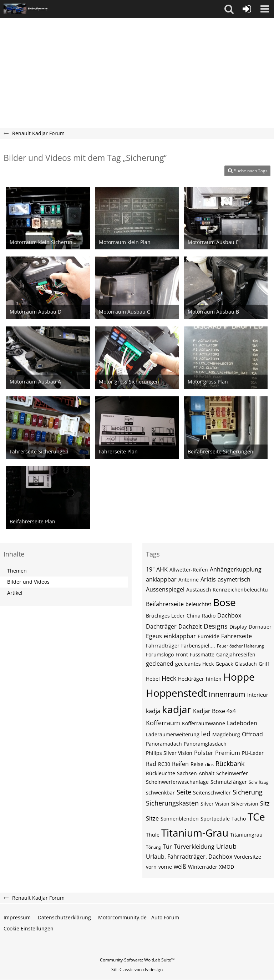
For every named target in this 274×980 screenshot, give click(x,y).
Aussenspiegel (165, 589)
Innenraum (227, 694)
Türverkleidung (194, 847)
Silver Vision (215, 804)
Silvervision (245, 804)
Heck (169, 678)
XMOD (227, 867)
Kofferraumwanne (204, 723)
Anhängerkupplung (236, 569)
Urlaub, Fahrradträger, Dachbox (189, 857)
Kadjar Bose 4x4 (214, 711)
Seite (184, 792)
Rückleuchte (161, 773)
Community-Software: (137, 960)
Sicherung (248, 792)
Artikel (15, 593)
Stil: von (137, 969)
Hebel (153, 679)
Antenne (189, 580)
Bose (224, 602)
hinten (214, 679)
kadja (153, 711)
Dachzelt (190, 626)
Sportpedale (215, 819)
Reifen (180, 764)
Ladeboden (242, 723)
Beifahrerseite (165, 604)
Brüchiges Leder (165, 616)
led (206, 734)
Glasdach (246, 664)
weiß (180, 867)
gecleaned (160, 664)
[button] (229, 9)
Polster (204, 753)
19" (150, 569)
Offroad (252, 734)
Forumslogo (160, 654)
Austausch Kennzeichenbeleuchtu (227, 590)
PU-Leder (253, 753)
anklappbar (161, 579)
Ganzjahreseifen (236, 654)
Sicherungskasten (172, 803)
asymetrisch (234, 579)
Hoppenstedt (176, 693)
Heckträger (191, 679)
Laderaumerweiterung (173, 734)
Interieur (258, 695)
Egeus (154, 636)
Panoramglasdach (205, 744)
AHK (162, 569)
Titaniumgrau (246, 835)
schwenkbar (160, 793)
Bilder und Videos (28, 582)
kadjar (177, 709)
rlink (209, 764)
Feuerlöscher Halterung (240, 646)
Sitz (265, 803)
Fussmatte (202, 654)
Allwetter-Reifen (189, 570)
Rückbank (230, 763)
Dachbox (229, 615)
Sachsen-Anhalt (196, 773)
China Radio (201, 616)
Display (238, 627)
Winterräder (203, 867)
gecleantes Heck (194, 664)
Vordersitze (248, 857)
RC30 (164, 764)
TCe (256, 817)
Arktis (208, 579)
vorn (151, 867)
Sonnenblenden (180, 819)
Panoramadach (164, 744)
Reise (197, 764)
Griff (264, 664)
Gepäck (224, 664)
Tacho (239, 819)
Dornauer (260, 627)
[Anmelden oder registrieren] (247, 9)
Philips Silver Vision (169, 753)
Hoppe (239, 677)
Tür (167, 847)
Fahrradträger (163, 646)
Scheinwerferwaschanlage (177, 782)
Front (182, 654)
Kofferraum (163, 723)
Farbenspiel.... (198, 646)
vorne (165, 867)
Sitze (152, 818)
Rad (151, 764)
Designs (216, 626)
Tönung (153, 847)
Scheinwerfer (232, 773)
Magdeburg (226, 734)
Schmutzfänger (229, 782)
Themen (17, 571)
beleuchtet (198, 604)
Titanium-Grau (195, 833)
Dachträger (161, 626)
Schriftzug (259, 782)
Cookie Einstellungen (29, 928)
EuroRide (209, 636)
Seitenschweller (212, 793)
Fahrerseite (237, 636)
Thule (153, 835)
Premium (228, 753)
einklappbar (180, 636)
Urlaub (226, 846)
